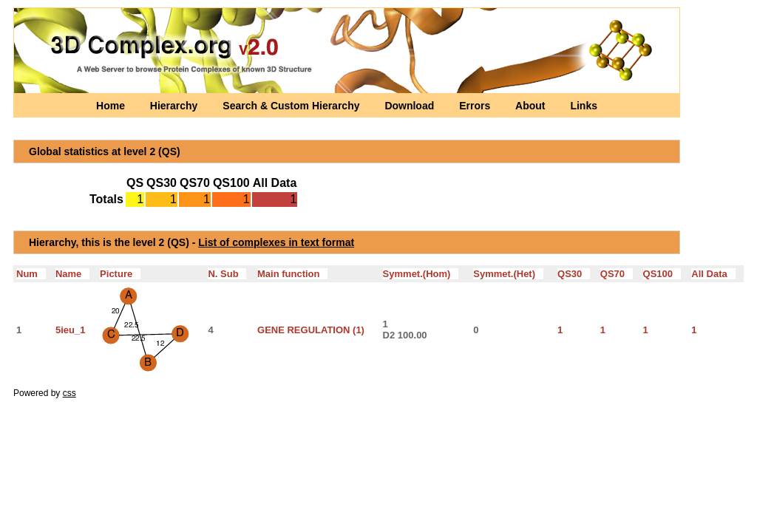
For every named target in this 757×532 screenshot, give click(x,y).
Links (584, 106)
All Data (713, 274)
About (532, 106)
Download (411, 106)
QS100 (662, 274)
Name (72, 274)
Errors (476, 106)
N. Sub (227, 274)
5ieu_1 (70, 330)
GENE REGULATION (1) (311, 330)
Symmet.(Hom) (421, 274)
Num (31, 274)
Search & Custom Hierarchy (292, 106)
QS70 (617, 274)
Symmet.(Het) (508, 274)
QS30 (574, 274)
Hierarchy (175, 106)
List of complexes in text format (276, 242)
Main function (292, 274)
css (69, 393)
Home (112, 106)
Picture (120, 274)
